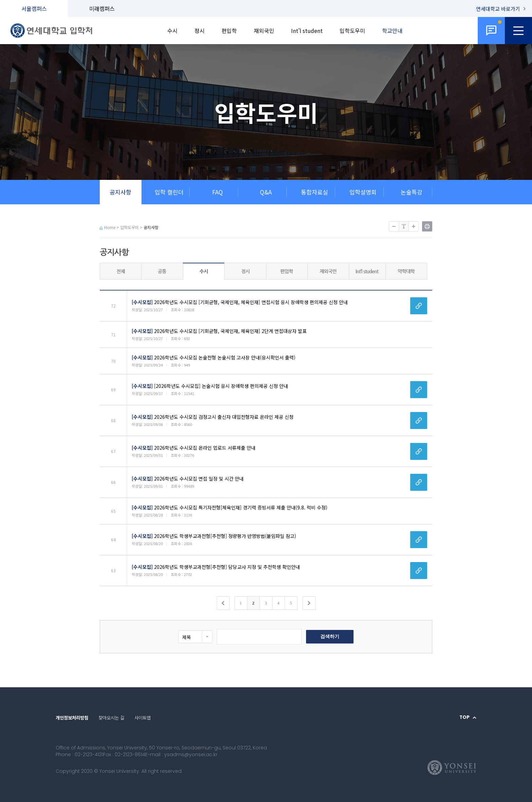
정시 (199, 31)
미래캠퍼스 (102, 8)
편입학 (229, 31)
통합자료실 (315, 192)
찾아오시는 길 (111, 717)
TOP (464, 717)
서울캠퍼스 (34, 8)
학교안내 (392, 31)
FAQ (217, 192)
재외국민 (264, 31)
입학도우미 (352, 31)
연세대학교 (498, 9)
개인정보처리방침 (72, 717)
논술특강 (412, 192)
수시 (172, 31)
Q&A (266, 192)
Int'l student (307, 31)
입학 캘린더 (169, 192)
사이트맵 (142, 717)
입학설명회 (363, 192)
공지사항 (120, 192)
